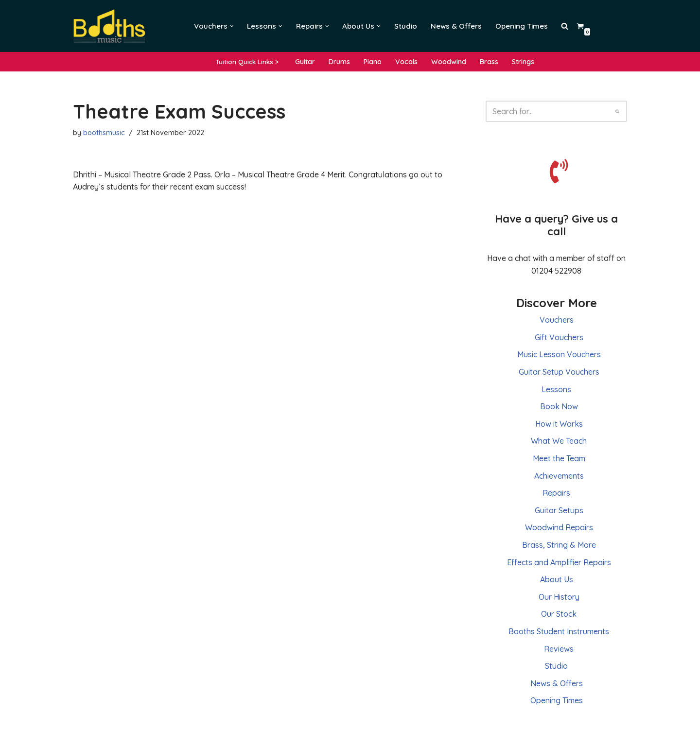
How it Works (559, 424)
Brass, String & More (559, 545)
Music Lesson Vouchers (559, 354)
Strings (523, 62)
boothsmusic (104, 133)
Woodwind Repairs (559, 527)
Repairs (556, 493)
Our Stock (559, 614)
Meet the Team (559, 458)
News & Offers (456, 26)
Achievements (559, 476)
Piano (373, 62)
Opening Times (522, 26)
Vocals (406, 62)
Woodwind (449, 62)
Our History (559, 597)
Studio (406, 26)
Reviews (559, 649)
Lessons (556, 389)
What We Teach (559, 441)
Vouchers (557, 320)
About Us (557, 579)
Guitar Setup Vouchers (559, 372)
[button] (232, 26)
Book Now (559, 406)
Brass (489, 62)
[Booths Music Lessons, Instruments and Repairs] (112, 26)
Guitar (305, 62)
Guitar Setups (559, 510)
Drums (339, 62)
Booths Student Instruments (559, 631)
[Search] (545, 111)
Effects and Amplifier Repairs (559, 562)
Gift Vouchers (559, 337)
